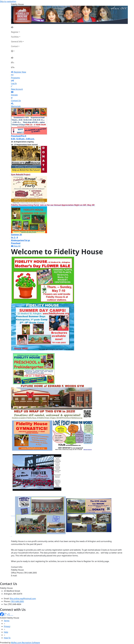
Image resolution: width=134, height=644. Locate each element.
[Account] (17, 51)
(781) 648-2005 (17, 601)
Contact (15, 46)
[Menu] (13, 67)
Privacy (7, 626)
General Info (17, 42)
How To (7, 638)
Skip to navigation (8, 1)
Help (6, 632)
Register (15, 32)
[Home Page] (17, 27)
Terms (7, 621)
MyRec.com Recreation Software (25, 643)
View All (16, 246)
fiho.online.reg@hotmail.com (23, 599)
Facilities (15, 37)
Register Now (20, 72)
